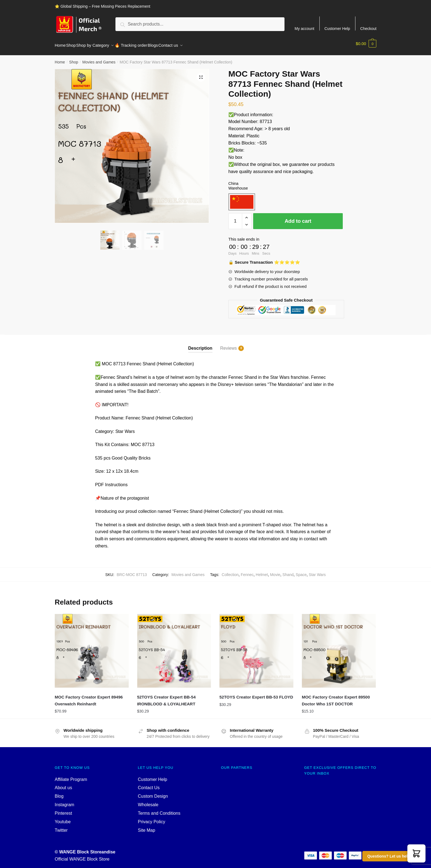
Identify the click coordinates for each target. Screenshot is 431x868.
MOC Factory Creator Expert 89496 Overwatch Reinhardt (89, 697)
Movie (275, 571)
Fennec (247, 571)
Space (301, 571)
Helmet (262, 571)
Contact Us (149, 784)
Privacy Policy (152, 818)
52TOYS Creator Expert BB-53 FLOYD (256, 694)
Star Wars (317, 571)
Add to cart (298, 218)
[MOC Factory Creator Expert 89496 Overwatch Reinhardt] (92, 648)
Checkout (368, 28)
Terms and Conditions (159, 810)
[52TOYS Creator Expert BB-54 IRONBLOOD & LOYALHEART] (174, 648)
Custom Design (153, 793)
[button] (416, 853)
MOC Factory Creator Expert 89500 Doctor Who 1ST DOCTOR (336, 697)
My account (305, 28)
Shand (288, 571)
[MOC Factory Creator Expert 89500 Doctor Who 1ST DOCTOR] (339, 648)
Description (200, 345)
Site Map (147, 827)
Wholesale (148, 801)
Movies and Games (99, 59)
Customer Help (337, 28)
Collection (230, 571)
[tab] (200, 340)
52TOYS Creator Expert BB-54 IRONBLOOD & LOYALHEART (166, 697)
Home (60, 59)
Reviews (228, 345)
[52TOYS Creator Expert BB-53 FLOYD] (256, 648)
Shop (74, 59)
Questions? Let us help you (393, 856)
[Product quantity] (235, 218)
